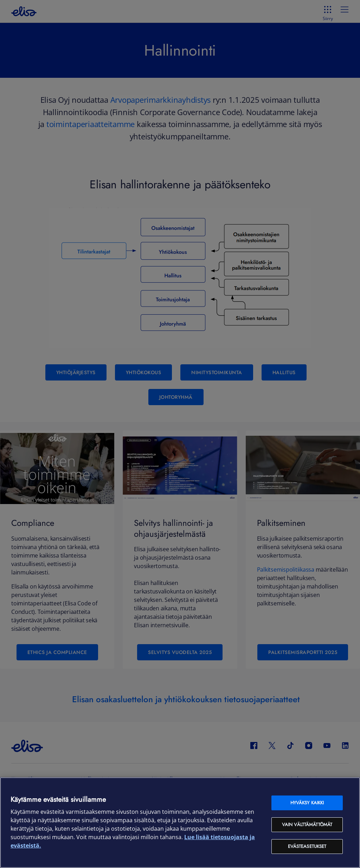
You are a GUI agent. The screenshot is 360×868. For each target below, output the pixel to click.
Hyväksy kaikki (307, 803)
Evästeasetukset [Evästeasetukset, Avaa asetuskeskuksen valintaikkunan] (307, 846)
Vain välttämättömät (307, 825)
